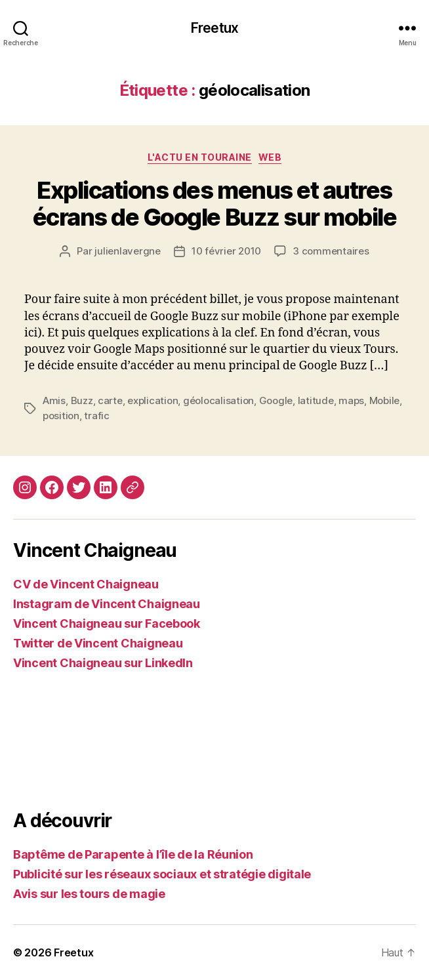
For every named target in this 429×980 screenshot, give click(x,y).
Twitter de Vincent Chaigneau (98, 643)
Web (270, 157)
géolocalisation (218, 400)
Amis (54, 400)
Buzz (82, 400)
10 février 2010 (226, 251)
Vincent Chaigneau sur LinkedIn (103, 663)
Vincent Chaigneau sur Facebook (107, 623)
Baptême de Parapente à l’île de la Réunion (133, 854)
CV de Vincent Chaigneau (86, 584)
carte (110, 400)
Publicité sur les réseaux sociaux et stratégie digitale (162, 874)
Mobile (384, 400)
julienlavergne (127, 251)
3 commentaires (331, 251)
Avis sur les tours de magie (89, 894)
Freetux (214, 28)
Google (276, 400)
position (61, 416)
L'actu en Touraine (200, 157)
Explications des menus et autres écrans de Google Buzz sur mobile (214, 204)
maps (351, 400)
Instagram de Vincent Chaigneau (107, 604)
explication (153, 400)
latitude (316, 400)
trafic (96, 416)
